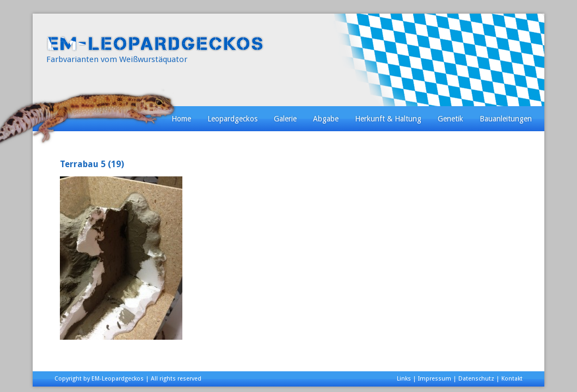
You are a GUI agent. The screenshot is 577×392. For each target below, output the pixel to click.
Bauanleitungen (506, 119)
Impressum (435, 379)
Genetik (450, 119)
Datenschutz (476, 379)
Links (404, 379)
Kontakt (512, 379)
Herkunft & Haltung (388, 119)
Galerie (285, 119)
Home (181, 119)
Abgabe (326, 119)
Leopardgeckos (232, 119)
